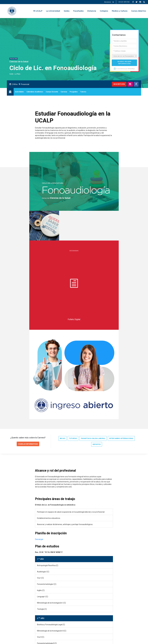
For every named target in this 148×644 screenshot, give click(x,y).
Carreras (64, 92)
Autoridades (19, 92)
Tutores (83, 92)
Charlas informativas (28, 265)
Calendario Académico (35, 92)
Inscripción (119, 84)
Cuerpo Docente (52, 92)
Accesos (109, 2)
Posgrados (74, 92)
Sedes (67, 11)
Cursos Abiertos (139, 11)
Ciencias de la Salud (19, 62)
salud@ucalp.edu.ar (33, 562)
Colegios (104, 11)
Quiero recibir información (124, 63)
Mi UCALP (38, 11)
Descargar (39, 361)
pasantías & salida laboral (93, 260)
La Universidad (53, 11)
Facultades (78, 11)
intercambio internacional (121, 260)
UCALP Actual (16, 578)
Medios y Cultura (120, 11)
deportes (97, 266)
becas (62, 260)
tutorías (73, 260)
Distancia (92, 11)
